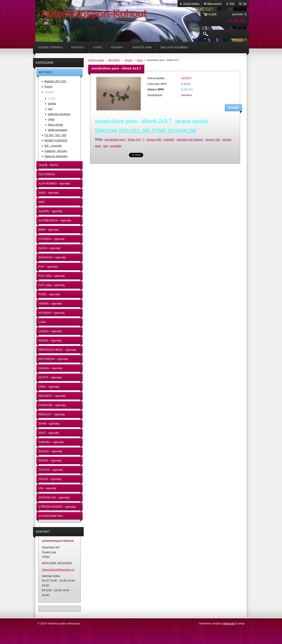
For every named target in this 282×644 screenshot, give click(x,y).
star (105, 146)
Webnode (229, 623)
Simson (129, 60)
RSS (232, 4)
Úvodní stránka (96, 60)
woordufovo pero (115, 140)
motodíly (169, 140)
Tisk (245, 4)
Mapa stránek (214, 4)
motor (140, 60)
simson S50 (154, 140)
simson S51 (213, 140)
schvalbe (116, 146)
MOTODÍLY (115, 60)
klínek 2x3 (134, 140)
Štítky (99, 139)
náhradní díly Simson (190, 140)
